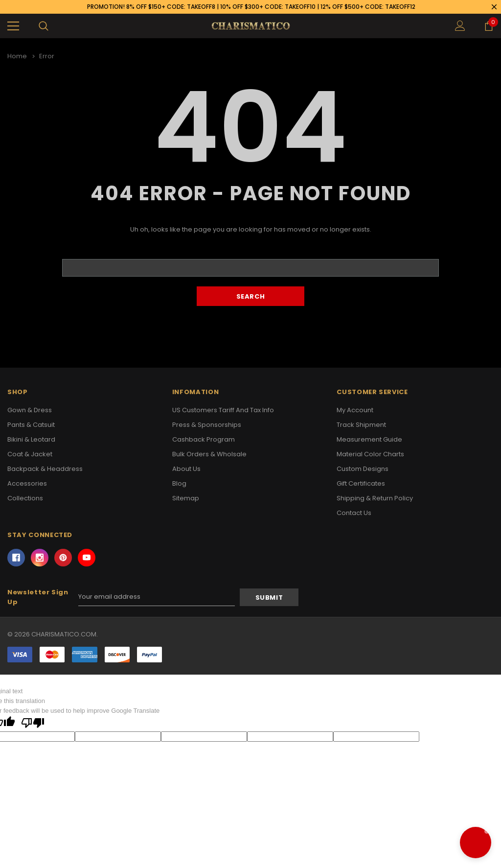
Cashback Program (204, 439)
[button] (476, 843)
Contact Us (354, 513)
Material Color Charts (370, 454)
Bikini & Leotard (31, 439)
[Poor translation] (33, 724)
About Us (186, 469)
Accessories (27, 483)
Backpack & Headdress (45, 469)
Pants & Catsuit (31, 425)
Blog (179, 483)
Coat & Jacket (30, 454)
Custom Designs (363, 469)
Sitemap (186, 498)
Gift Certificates (361, 483)
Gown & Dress (30, 410)
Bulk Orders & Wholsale (209, 454)
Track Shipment (361, 425)
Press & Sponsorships (207, 425)
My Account (355, 410)
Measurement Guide (369, 439)
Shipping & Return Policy (375, 498)
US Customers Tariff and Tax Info (223, 410)
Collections (25, 498)
